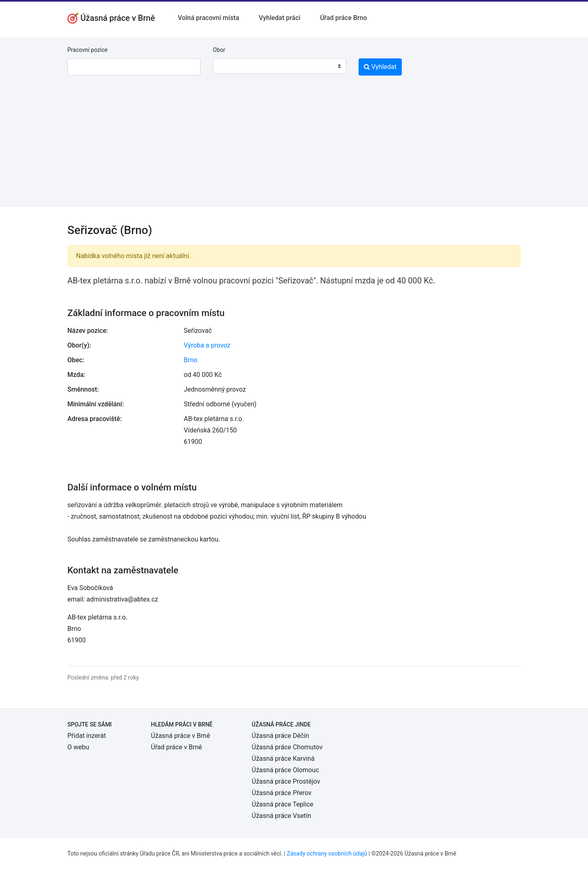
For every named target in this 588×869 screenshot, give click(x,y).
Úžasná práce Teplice (283, 804)
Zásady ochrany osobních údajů (327, 853)
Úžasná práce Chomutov (287, 747)
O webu (78, 747)
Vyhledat (380, 67)
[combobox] (279, 66)
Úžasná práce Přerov (282, 793)
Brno (190, 360)
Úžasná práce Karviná (283, 759)
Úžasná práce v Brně (181, 736)
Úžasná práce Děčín (281, 736)
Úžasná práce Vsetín (282, 816)
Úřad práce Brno (344, 18)
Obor (219, 50)
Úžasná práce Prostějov (286, 781)
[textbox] (229, 66)
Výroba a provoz (207, 345)
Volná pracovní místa (208, 18)
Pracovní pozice (87, 50)
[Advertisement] (294, 150)
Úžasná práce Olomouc (286, 770)
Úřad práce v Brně (177, 747)
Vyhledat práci (280, 18)
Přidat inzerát (87, 736)
